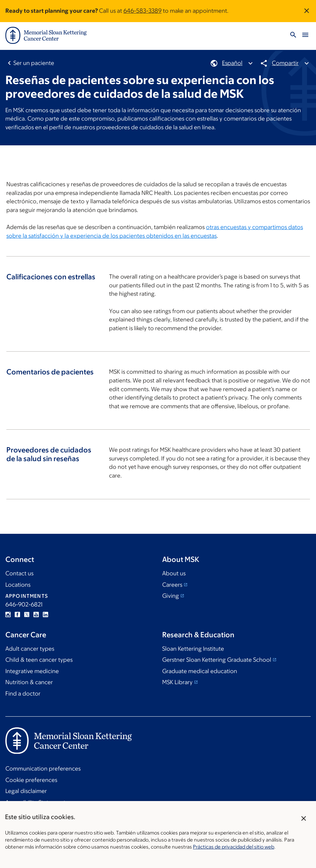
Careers (172, 585)
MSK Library (177, 682)
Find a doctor (23, 694)
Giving (171, 596)
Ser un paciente (34, 63)
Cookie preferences (31, 780)
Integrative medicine (32, 671)
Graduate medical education (200, 671)
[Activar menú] (305, 35)
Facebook (17, 614)
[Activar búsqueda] (293, 35)
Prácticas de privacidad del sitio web (234, 847)
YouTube (36, 614)
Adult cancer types (30, 649)
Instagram (8, 614)
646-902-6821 (24, 604)
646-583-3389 (142, 11)
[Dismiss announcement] (307, 11)
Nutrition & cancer (29, 682)
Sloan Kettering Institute (193, 649)
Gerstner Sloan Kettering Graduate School (217, 660)
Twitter (27, 614)
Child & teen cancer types (39, 660)
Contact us (19, 573)
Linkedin (45, 614)
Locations (18, 585)
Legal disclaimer (26, 791)
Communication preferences (43, 769)
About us (174, 573)
